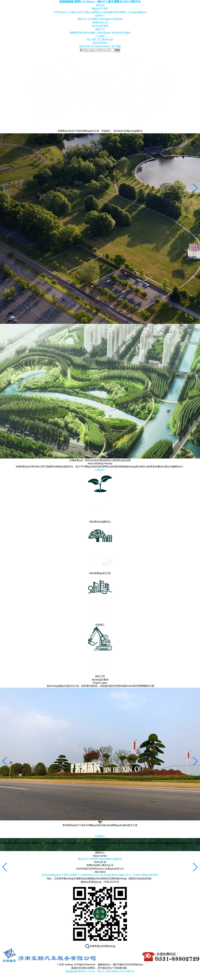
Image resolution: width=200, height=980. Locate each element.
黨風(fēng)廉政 (88, 33)
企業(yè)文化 (76, 12)
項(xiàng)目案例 (100, 26)
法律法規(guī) (104, 33)
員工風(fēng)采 (105, 39)
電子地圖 (116, 46)
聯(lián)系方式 (87, 46)
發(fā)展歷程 (120, 12)
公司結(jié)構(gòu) (137, 12)
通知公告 (82, 19)
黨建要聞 (74, 33)
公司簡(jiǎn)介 (61, 12)
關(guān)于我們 (100, 9)
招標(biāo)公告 (100, 22)
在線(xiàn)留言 (103, 46)
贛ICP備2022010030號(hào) (128, 965)
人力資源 (100, 36)
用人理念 (92, 39)
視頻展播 (108, 12)
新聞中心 (100, 16)
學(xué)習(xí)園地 (121, 33)
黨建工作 (100, 29)
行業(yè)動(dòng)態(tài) (110, 19)
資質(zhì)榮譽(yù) (93, 12)
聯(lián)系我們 (100, 43)
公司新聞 (92, 19)
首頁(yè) (100, 5)
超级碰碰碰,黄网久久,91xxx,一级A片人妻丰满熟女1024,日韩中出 (100, 2)
